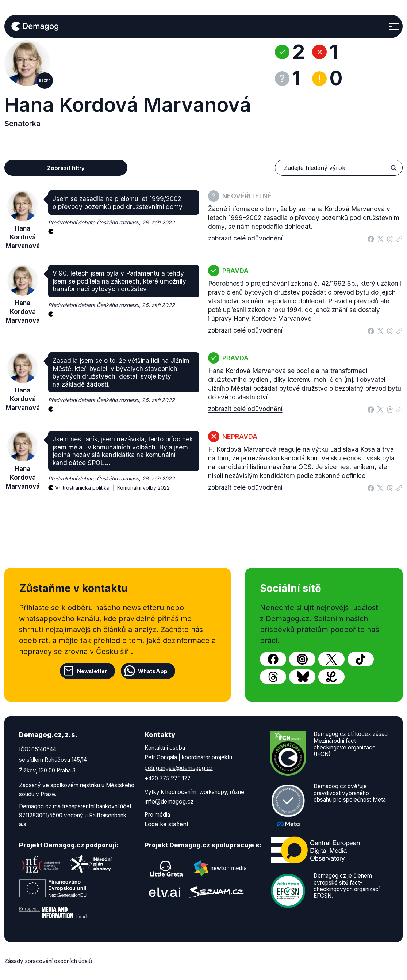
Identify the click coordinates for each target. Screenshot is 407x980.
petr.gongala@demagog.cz (179, 768)
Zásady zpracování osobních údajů (48, 961)
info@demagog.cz (169, 801)
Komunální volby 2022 (143, 488)
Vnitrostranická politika (86, 484)
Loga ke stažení (166, 824)
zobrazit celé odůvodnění (245, 238)
